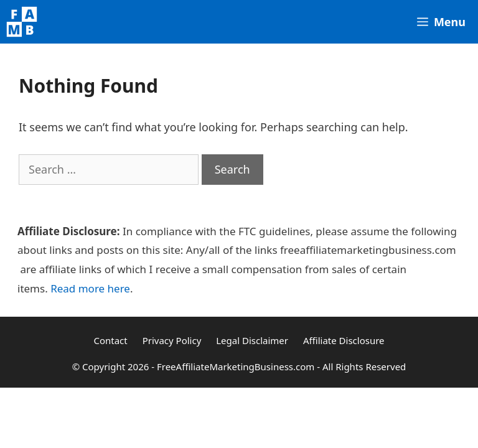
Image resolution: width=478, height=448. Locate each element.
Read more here (90, 288)
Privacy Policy (172, 340)
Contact (110, 340)
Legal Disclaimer (252, 340)
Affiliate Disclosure (344, 340)
